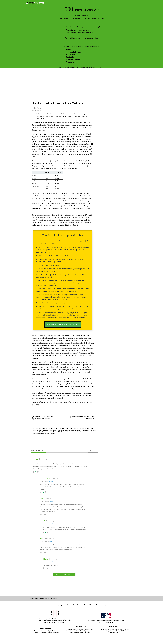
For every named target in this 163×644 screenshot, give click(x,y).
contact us (94, 38)
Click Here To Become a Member (63, 325)
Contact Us (71, 605)
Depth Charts (71, 57)
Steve (53, 562)
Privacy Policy (101, 605)
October (62, 432)
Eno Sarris (37, 108)
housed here (56, 142)
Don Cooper (81, 365)
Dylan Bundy (68, 379)
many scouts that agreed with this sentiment (53, 345)
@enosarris (84, 432)
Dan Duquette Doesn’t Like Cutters (57, 103)
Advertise (79, 605)
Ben (53, 524)
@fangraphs (61, 605)
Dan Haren (46, 144)
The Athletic (43, 432)
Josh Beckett (55, 144)
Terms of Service (89, 605)
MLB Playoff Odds (73, 54)
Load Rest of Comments (64, 574)
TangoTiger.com (80, 626)
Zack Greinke (41, 147)
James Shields (66, 144)
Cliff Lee (75, 144)
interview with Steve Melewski (46, 122)
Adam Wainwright (56, 147)
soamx (51, 481)
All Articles (70, 62)
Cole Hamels (83, 144)
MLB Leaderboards (73, 52)
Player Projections (73, 59)
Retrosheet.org (114, 626)
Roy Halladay (62, 149)
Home (68, 49)
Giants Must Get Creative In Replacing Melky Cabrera (42, 418)
